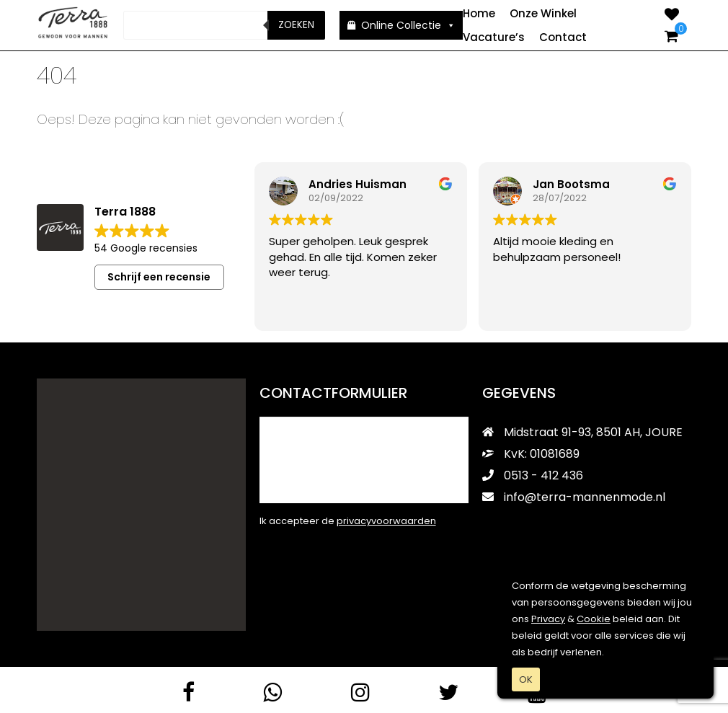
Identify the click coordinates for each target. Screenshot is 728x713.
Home (479, 13)
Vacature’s (494, 37)
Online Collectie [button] (408, 25)
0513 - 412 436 (533, 475)
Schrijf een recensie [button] (159, 276)
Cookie (594, 619)
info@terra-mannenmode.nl (574, 496)
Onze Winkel (543, 13)
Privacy (548, 619)
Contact (563, 37)
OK (526, 679)
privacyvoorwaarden (386, 520)
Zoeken (296, 25)
